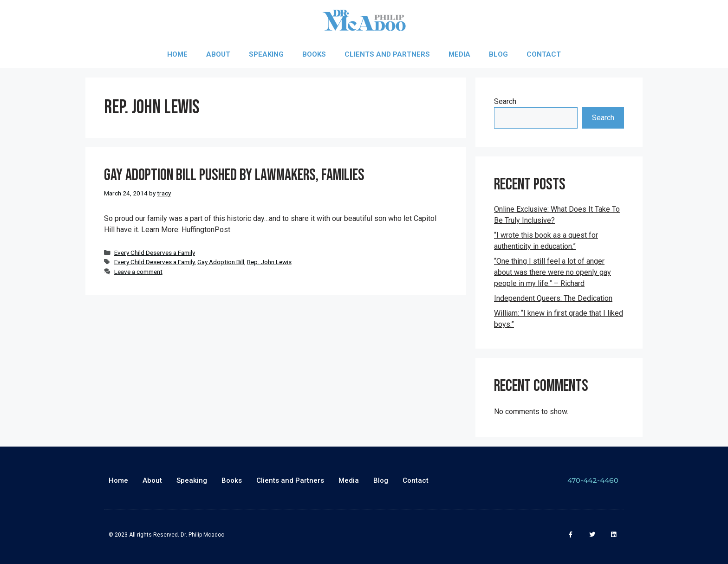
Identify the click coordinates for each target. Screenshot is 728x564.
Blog (498, 54)
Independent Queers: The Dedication (553, 298)
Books (314, 54)
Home (177, 54)
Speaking (266, 54)
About (218, 54)
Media (459, 54)
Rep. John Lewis (269, 262)
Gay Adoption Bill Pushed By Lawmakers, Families (234, 175)
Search (505, 101)
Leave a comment (138, 272)
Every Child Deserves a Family (155, 253)
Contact (544, 54)
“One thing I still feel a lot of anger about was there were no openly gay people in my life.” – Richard (552, 272)
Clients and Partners (387, 54)
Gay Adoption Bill (221, 262)
